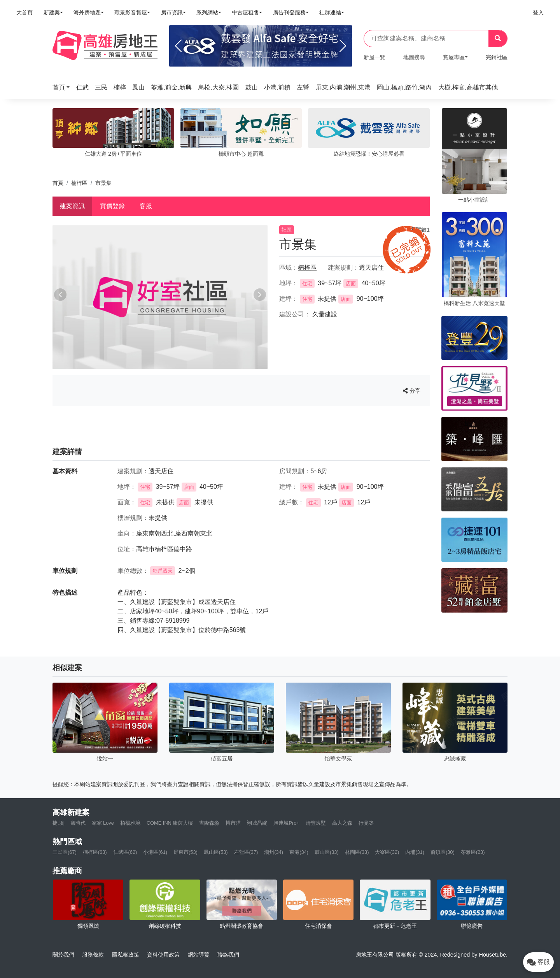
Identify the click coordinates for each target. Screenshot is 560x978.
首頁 (58, 183)
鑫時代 (78, 823)
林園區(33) (357, 852)
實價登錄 (112, 206)
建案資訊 (72, 206)
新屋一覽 (374, 57)
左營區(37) (246, 852)
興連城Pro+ (286, 823)
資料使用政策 (163, 955)
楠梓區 (79, 183)
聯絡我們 (228, 955)
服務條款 (93, 955)
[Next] (343, 46)
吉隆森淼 (209, 823)
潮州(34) (274, 852)
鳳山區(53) (216, 852)
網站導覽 (199, 955)
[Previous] (178, 46)
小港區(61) (155, 852)
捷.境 (58, 823)
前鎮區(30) (443, 852)
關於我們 (63, 955)
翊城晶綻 (257, 823)
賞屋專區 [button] (454, 57)
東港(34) (299, 852)
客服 (146, 206)
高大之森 (342, 823)
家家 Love (103, 823)
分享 (412, 391)
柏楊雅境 (130, 823)
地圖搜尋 (414, 57)
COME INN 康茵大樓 (170, 823)
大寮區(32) (387, 852)
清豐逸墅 (316, 823)
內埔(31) (415, 852)
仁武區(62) (125, 852)
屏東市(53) (185, 852)
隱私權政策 (126, 955)
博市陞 (233, 823)
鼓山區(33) (327, 852)
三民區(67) (65, 852)
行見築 (366, 823)
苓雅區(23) (473, 852)
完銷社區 (497, 57)
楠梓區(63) (95, 852)
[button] (63, 87)
